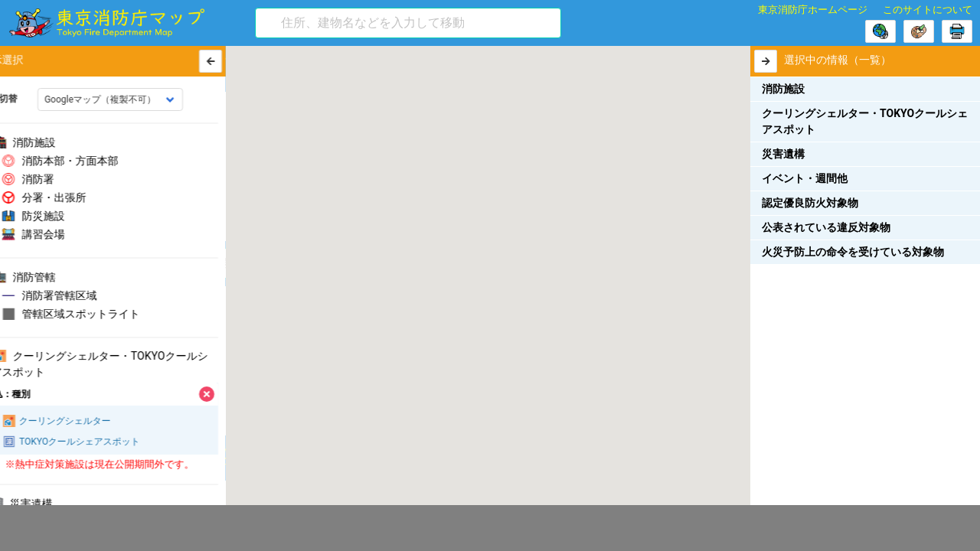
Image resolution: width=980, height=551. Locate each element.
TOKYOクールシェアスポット (90, 442)
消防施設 (783, 89)
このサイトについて (928, 10)
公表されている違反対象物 (826, 227)
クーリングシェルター (76, 421)
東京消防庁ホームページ (813, 10)
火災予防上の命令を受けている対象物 (853, 252)
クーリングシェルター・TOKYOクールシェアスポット (865, 121)
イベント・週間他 (805, 178)
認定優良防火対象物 (810, 203)
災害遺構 (783, 154)
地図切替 (26, 99)
